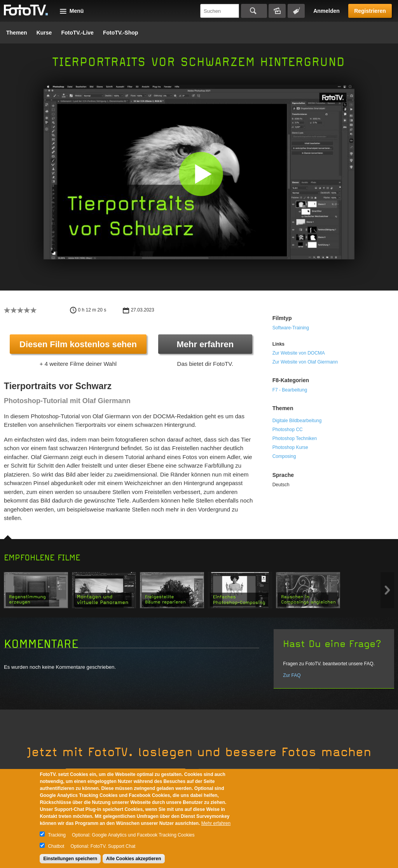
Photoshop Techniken (295, 438)
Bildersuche (277, 11)
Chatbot (56, 846)
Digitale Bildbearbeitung (297, 421)
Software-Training (291, 328)
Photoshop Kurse (290, 447)
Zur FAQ (292, 675)
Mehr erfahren (205, 344)
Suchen (254, 11)
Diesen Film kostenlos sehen (78, 344)
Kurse (44, 33)
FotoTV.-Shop (120, 33)
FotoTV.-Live (77, 33)
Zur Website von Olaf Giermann (305, 362)
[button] (201, 174)
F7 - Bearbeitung (290, 390)
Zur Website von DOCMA (299, 353)
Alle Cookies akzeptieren (134, 859)
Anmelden (326, 11)
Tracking (57, 835)
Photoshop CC (288, 430)
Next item (387, 590)
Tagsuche (296, 11)
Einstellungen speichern (70, 859)
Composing (284, 456)
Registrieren (370, 11)
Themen (17, 33)
